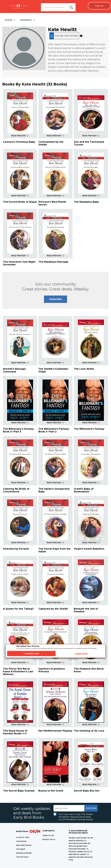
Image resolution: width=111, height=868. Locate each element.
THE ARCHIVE (21, 842)
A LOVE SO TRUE (23, 838)
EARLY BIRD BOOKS (24, 846)
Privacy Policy (49, 840)
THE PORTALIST (22, 857)
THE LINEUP (21, 850)
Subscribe (98, 6)
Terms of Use (48, 836)
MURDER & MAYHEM (24, 853)
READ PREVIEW (20, 136)
